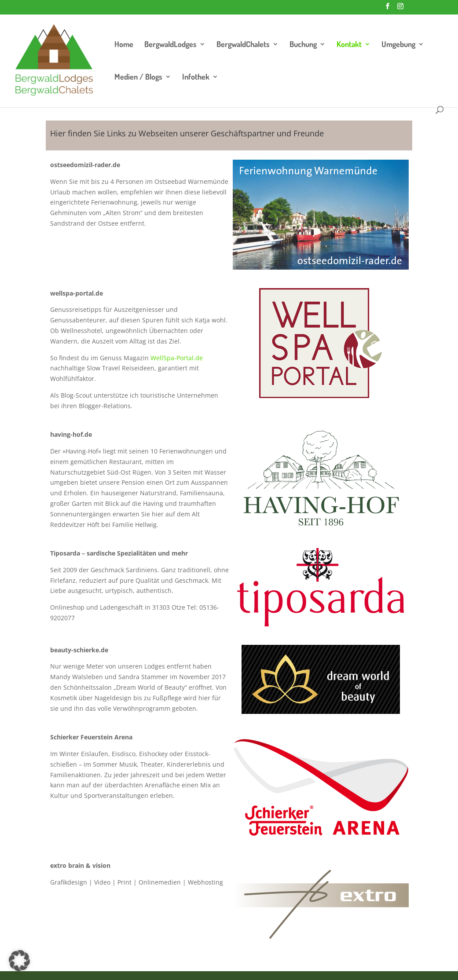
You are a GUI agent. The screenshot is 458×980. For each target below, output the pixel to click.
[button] (19, 961)
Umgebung (398, 45)
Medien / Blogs (138, 77)
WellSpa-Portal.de (177, 358)
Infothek (196, 77)
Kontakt (349, 45)
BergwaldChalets (243, 45)
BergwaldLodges (170, 45)
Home (124, 45)
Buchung (303, 45)
